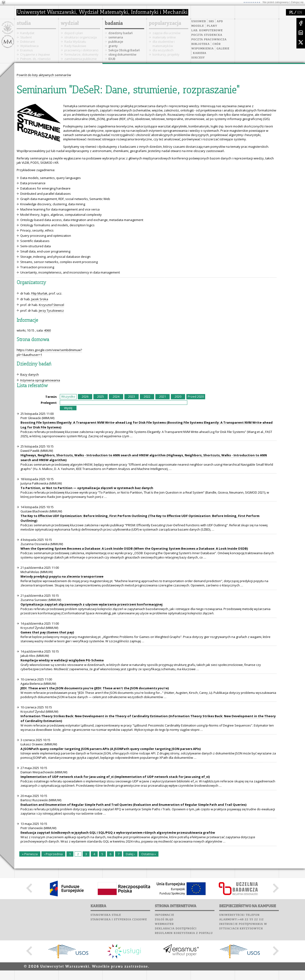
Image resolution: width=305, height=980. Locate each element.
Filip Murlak (39, 293)
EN (300, 13)
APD (220, 21)
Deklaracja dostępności (176, 929)
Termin (51, 397)
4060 (47, 330)
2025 (101, 396)
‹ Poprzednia (53, 854)
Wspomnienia (203, 49)
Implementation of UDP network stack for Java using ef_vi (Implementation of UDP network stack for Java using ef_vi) (115, 777)
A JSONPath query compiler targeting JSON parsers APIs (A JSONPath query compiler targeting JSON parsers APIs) (111, 749)
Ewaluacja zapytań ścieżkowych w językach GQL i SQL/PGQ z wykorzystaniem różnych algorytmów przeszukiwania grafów (118, 832)
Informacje (165, 915)
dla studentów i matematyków (164, 44)
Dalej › (130, 854)
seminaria (116, 37)
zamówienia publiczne (81, 59)
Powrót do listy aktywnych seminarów (44, 75)
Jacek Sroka (40, 299)
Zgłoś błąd (164, 920)
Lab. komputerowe (207, 31)
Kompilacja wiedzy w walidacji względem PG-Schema (62, 660)
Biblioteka (201, 44)
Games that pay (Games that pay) (47, 632)
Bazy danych (30, 374)
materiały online (164, 37)
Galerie (223, 49)
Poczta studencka (207, 35)
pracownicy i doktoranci (81, 50)
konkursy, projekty (166, 54)
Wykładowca (29, 46)
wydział (70, 23)
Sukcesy (198, 58)
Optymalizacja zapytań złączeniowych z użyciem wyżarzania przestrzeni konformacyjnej (91, 604)
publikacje (116, 42)
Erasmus (27, 50)
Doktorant (28, 42)
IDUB (112, 59)
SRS (211, 21)
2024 (116, 396)
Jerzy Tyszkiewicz (51, 311)
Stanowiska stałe (106, 915)
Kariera (200, 53)
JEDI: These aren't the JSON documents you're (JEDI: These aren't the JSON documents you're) (95, 688)
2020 (178, 396)
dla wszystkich (163, 50)
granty (113, 46)
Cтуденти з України (35, 54)
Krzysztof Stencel (51, 305)
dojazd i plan (74, 33)
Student (26, 37)
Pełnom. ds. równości (35, 59)
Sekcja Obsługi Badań (124, 50)
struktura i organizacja (81, 37)
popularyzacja (165, 23)
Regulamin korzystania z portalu (184, 933)
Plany (212, 26)
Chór (217, 44)
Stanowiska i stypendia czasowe (119, 920)
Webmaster (164, 924)
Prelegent (49, 403)
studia (24, 23)
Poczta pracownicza (209, 40)
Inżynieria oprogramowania (40, 380)
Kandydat (27, 33)
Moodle (198, 26)
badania (114, 23)
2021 (163, 396)
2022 (147, 396)
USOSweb (199, 21)
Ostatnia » (149, 854)
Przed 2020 (196, 396)
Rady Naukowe (75, 46)
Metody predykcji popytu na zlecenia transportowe (62, 576)
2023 (132, 396)
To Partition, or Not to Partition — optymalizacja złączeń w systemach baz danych (87, 488)
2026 (85, 396)
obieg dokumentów (122, 54)
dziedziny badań (121, 33)
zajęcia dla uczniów (166, 33)
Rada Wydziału (75, 42)
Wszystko (68, 396)
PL (291, 13)
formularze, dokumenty (81, 54)
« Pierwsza (30, 854)
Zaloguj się (297, 2)
